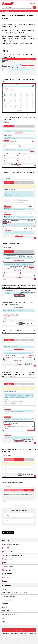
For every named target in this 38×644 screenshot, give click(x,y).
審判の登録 (4, 607)
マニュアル (7, 11)
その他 (3, 622)
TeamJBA (32, 4)
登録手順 (4, 589)
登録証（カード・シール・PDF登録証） (11, 614)
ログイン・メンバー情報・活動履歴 (11, 544)
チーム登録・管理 (7, 552)
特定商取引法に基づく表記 (22, 638)
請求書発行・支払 (7, 559)
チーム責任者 (6, 548)
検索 (34, 7)
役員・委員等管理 (7, 574)
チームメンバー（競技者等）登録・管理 (12, 555)
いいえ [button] (8, 521)
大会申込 (5, 563)
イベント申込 (6, 578)
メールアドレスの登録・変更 (8, 596)
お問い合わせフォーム (19, 630)
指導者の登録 (5, 604)
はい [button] (8, 515)
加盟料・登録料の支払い (7, 611)
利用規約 (13, 638)
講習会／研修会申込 (7, 566)
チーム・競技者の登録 (7, 600)
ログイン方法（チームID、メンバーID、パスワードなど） (15, 593)
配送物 (4, 581)
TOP (3, 11)
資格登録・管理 (6, 570)
